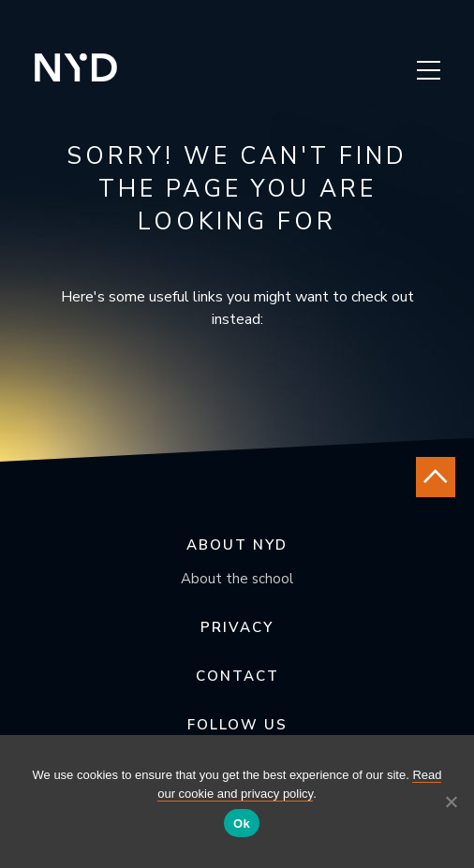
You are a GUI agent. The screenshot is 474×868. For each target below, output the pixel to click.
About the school (237, 579)
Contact (237, 676)
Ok (242, 824)
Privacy (237, 627)
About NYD (237, 545)
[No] (451, 802)
